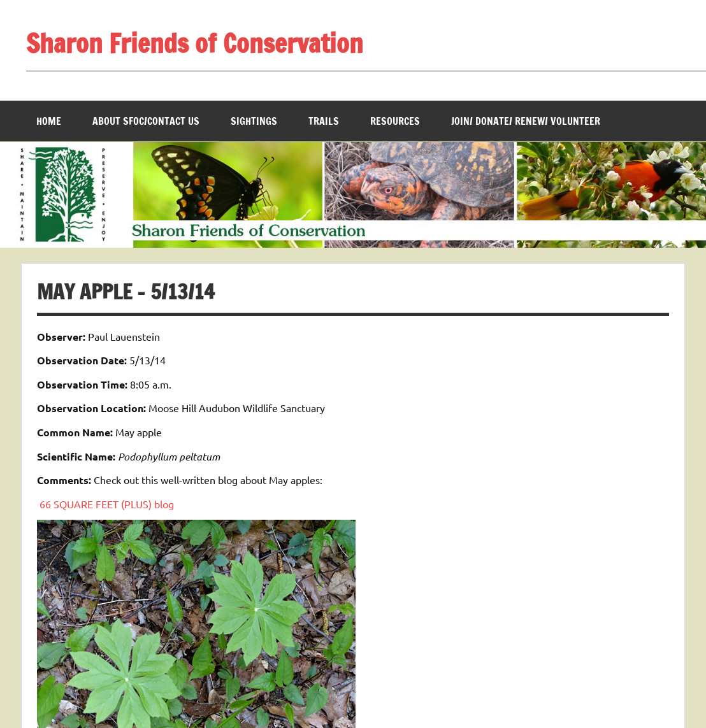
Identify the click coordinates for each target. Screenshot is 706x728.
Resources (395, 121)
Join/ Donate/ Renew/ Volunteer (526, 121)
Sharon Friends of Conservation (195, 43)
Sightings (254, 121)
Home (49, 121)
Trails (324, 121)
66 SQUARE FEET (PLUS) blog (107, 504)
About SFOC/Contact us (146, 121)
